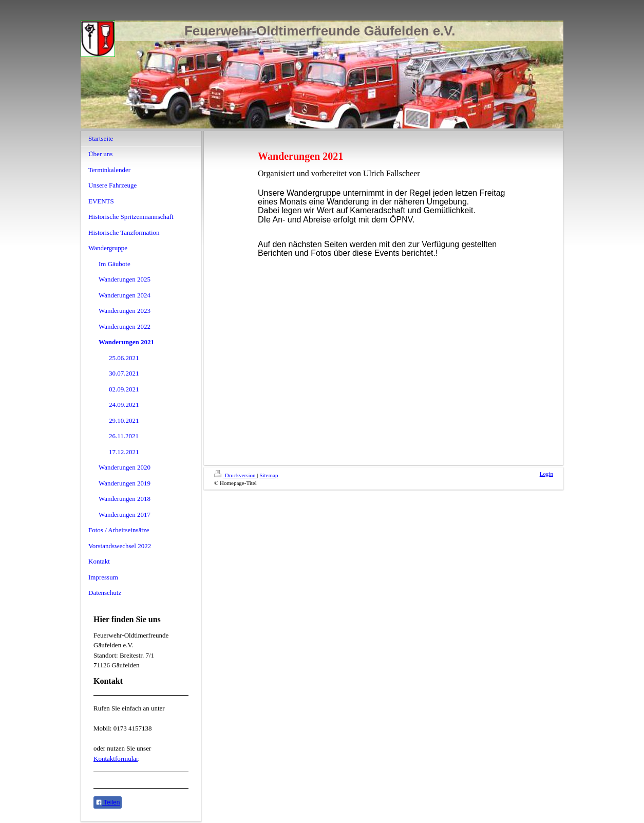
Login (546, 474)
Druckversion (235, 475)
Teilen (108, 802)
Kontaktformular (116, 759)
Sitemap (269, 475)
